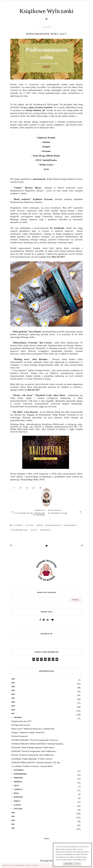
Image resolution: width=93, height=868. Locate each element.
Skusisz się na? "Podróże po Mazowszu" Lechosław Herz (33, 729)
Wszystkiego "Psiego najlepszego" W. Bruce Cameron (32, 759)
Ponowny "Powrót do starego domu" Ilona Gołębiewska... (33, 755)
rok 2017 (34, 530)
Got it (78, 864)
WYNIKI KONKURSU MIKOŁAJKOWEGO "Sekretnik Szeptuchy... (38, 744)
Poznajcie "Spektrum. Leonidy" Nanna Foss (28, 732)
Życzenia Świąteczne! (20, 736)
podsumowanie (70, 525)
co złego (30, 525)
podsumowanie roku (20, 530)
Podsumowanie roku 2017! (22, 721)
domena (39, 525)
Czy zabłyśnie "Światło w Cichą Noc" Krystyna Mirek (32, 766)
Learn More (68, 864)
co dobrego (18, 525)
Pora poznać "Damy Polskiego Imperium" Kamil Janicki (33, 748)
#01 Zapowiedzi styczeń (21, 725)
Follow (46, 838)
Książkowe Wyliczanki (46, 11)
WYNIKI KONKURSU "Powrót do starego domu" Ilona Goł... (35, 740)
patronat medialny (53, 525)
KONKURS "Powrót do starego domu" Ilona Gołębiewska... (34, 751)
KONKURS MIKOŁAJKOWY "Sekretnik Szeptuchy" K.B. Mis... (36, 763)
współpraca (46, 530)
